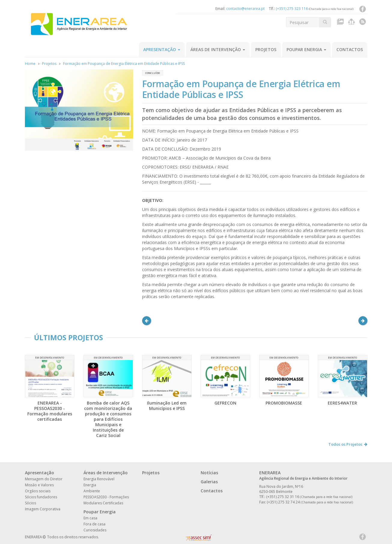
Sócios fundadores (41, 497)
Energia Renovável (99, 479)
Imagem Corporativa (43, 509)
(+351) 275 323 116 (292, 9)
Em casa (90, 518)
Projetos (266, 49)
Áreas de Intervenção (218, 49)
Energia (90, 485)
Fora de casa (94, 524)
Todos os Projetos (348, 444)
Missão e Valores (39, 485)
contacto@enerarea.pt (245, 9)
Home (30, 64)
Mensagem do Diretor (44, 479)
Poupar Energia (306, 49)
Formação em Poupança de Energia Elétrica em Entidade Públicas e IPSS (124, 64)
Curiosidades (95, 530)
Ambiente (92, 491)
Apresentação (162, 49)
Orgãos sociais (38, 491)
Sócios (30, 503)
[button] (147, 321)
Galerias (209, 482)
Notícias (209, 473)
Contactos (350, 49)
